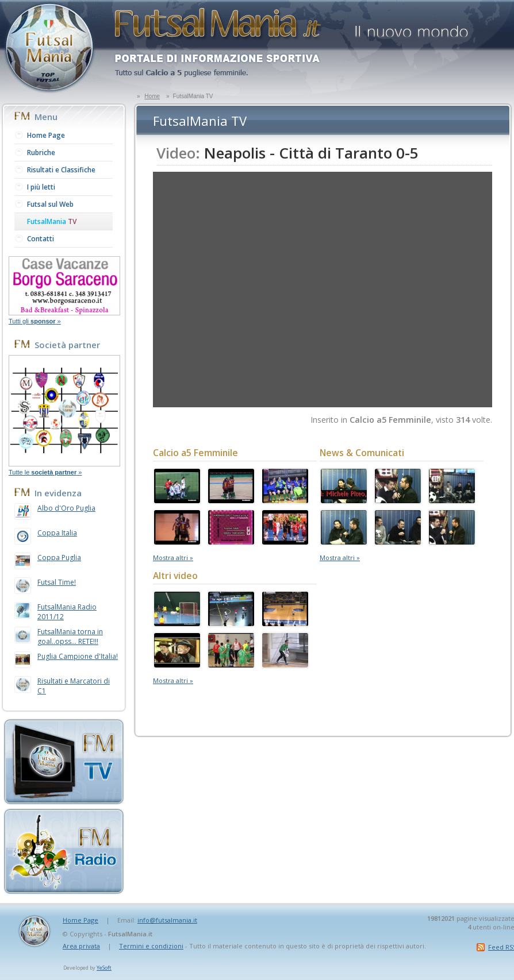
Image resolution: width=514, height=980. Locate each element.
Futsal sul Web (50, 204)
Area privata (81, 946)
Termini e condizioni (151, 946)
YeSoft (104, 968)
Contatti (41, 239)
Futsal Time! (57, 582)
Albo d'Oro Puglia (66, 508)
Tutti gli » (35, 321)
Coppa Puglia (59, 557)
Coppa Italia (57, 533)
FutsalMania (52, 221)
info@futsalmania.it (167, 920)
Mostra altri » (173, 557)
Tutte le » (45, 472)
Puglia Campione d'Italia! (78, 656)
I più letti (41, 187)
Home (152, 96)
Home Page (46, 135)
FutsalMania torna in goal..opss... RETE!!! (70, 636)
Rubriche (41, 153)
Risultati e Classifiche (61, 170)
